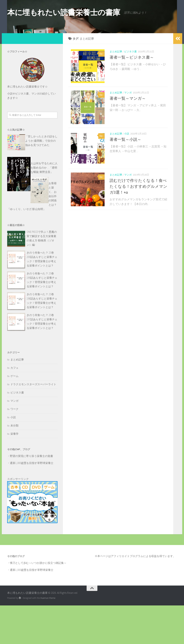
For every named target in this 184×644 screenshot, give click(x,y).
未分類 (14, 464)
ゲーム (14, 415)
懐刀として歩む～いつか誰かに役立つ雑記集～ (38, 601)
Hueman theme (48, 637)
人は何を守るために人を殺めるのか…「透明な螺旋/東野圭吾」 (44, 206)
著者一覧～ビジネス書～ (132, 96)
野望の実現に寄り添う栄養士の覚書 (31, 495)
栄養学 (14, 472)
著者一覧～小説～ (125, 182)
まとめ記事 (116, 90)
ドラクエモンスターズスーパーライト (33, 423)
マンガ (128, 133)
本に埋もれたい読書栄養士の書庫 (64, 12)
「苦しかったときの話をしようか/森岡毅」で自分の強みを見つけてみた (41, 179)
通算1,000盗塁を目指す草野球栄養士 (32, 502)
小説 (127, 176)
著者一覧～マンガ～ (128, 139)
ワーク (14, 448)
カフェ (14, 406)
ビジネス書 (130, 90)
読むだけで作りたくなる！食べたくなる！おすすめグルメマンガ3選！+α (138, 231)
